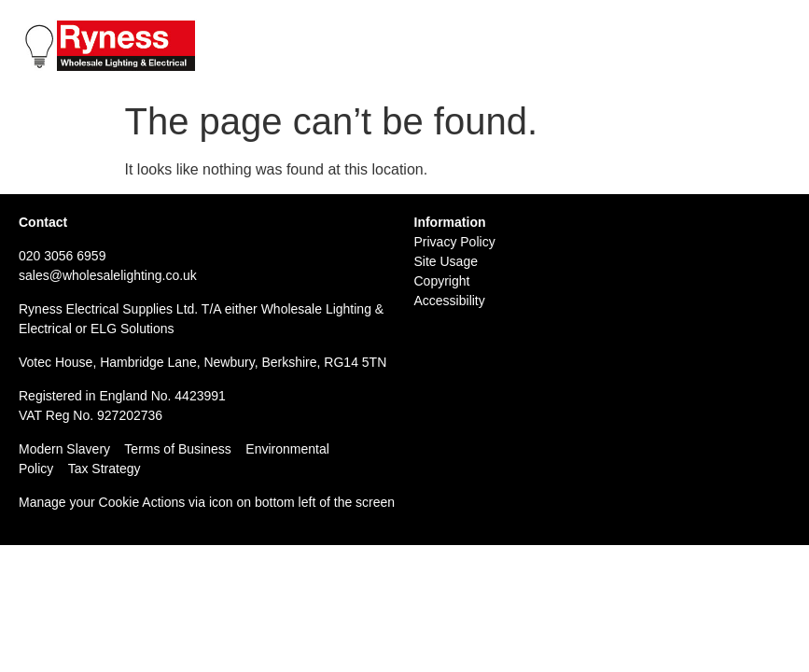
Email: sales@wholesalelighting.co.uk (672, 49)
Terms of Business (177, 449)
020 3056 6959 (62, 256)
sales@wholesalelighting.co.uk (108, 275)
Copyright (442, 281)
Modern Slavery (64, 449)
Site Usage (446, 261)
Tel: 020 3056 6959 (611, 29)
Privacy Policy (455, 242)
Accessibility (450, 301)
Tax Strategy (105, 469)
